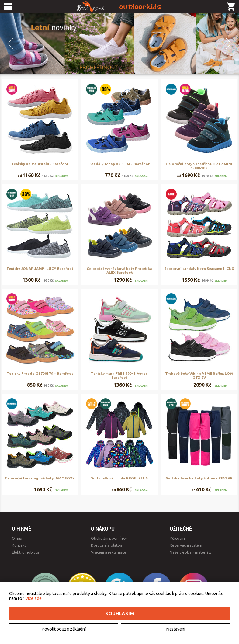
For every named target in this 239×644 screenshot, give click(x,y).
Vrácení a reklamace (109, 552)
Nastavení (176, 629)
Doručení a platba (107, 545)
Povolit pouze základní (64, 629)
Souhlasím (120, 614)
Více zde (33, 598)
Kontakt (19, 545)
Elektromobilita (26, 552)
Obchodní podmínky (109, 538)
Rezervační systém (186, 545)
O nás (17, 538)
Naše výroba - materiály (191, 552)
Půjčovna (178, 538)
